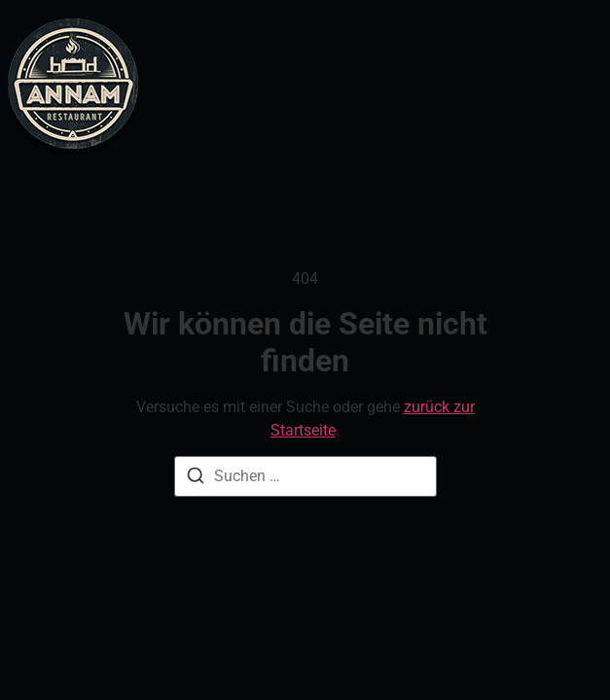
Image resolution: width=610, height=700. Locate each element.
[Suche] (196, 479)
